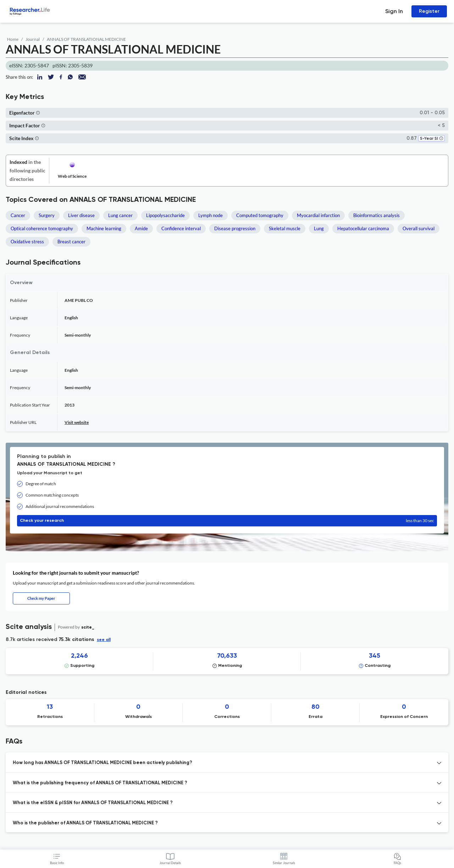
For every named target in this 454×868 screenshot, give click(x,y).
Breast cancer (71, 242)
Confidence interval (181, 228)
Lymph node (211, 215)
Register (429, 11)
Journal (33, 39)
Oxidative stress (27, 242)
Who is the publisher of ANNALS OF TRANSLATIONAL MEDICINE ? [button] (85, 823)
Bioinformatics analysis (377, 215)
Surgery (47, 215)
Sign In (394, 11)
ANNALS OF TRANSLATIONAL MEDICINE (86, 39)
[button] (38, 113)
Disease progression (235, 228)
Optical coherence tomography (42, 228)
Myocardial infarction (318, 215)
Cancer (18, 215)
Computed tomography (260, 215)
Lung (319, 228)
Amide (141, 228)
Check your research (227, 521)
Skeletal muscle (285, 228)
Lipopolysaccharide (165, 215)
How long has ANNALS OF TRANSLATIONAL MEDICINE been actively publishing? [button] (103, 763)
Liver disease (81, 215)
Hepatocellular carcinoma (363, 228)
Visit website (77, 422)
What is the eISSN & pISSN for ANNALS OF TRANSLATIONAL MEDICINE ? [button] (93, 803)
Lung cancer (120, 215)
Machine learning (104, 228)
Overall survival (419, 228)
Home (13, 39)
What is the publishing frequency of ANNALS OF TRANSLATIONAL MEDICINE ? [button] (100, 783)
